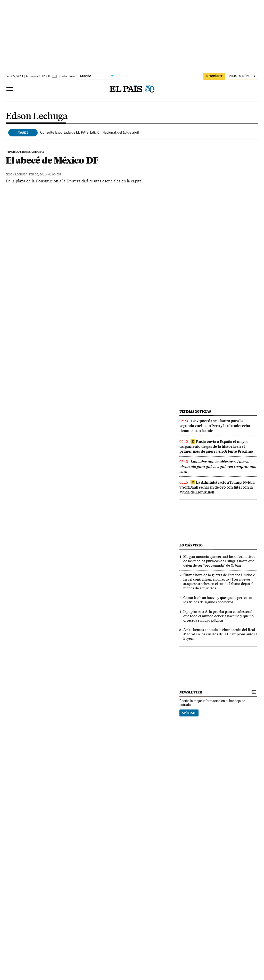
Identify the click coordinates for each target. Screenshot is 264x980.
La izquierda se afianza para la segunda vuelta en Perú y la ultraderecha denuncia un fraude (215, 426)
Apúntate (189, 713)
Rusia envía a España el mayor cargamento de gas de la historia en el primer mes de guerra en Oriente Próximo (216, 446)
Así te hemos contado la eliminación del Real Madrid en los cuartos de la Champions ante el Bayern (220, 634)
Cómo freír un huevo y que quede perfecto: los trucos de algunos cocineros (217, 600)
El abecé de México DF (52, 160)
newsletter (191, 692)
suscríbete (214, 76)
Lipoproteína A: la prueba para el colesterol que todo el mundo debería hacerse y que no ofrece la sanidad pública (218, 616)
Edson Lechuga (37, 117)
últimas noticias (195, 411)
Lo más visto (191, 545)
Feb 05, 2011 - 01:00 (45, 175)
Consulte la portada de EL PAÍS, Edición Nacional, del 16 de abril (89, 132)
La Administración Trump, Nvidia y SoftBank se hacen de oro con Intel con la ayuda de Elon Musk (217, 487)
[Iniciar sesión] (242, 76)
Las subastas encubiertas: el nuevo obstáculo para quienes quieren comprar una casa (218, 467)
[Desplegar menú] (10, 89)
